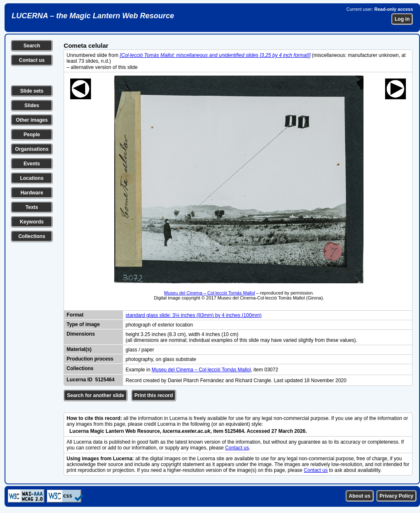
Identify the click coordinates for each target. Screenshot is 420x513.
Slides (32, 106)
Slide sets (32, 91)
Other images (32, 120)
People (32, 135)
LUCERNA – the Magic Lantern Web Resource (93, 16)
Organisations (32, 149)
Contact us (32, 60)
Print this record (154, 395)
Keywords (32, 222)
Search (32, 46)
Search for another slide (95, 395)
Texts (32, 207)
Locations (32, 178)
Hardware (32, 193)
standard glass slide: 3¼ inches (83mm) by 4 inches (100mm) (193, 315)
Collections (32, 236)
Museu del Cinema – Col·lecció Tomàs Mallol (210, 293)
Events (32, 164)
